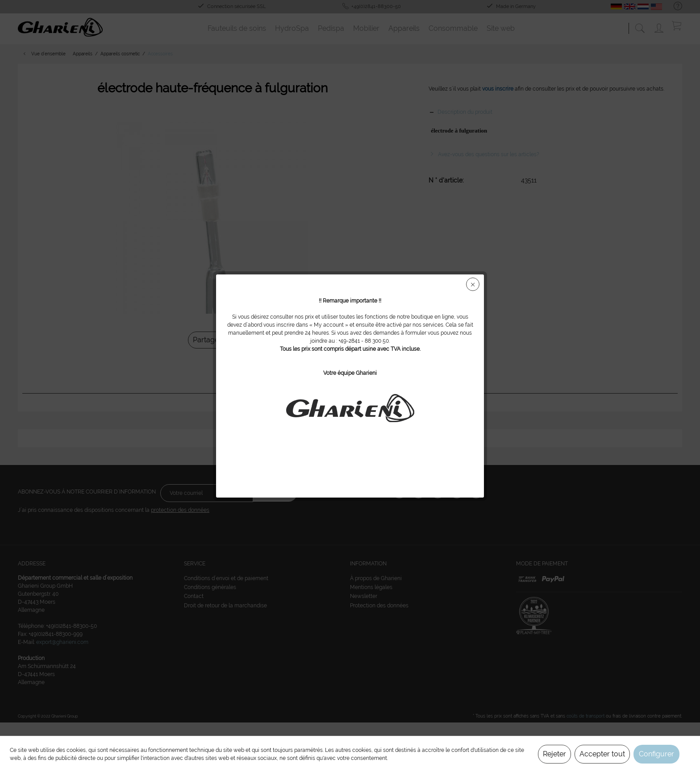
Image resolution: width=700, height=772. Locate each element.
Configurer (656, 754)
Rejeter (554, 754)
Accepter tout (602, 754)
